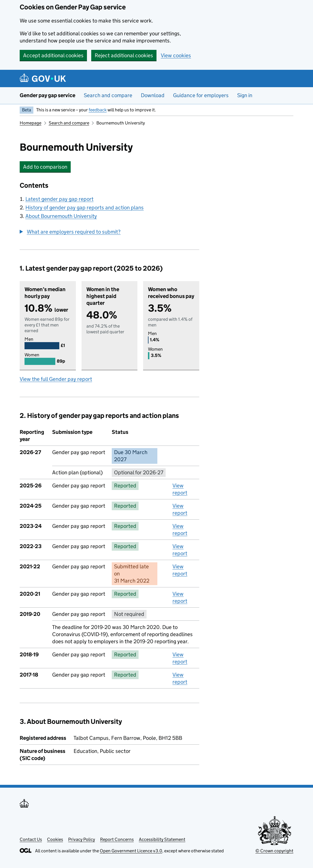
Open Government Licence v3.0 (131, 851)
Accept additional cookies (53, 55)
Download (153, 95)
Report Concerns (117, 839)
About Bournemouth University (61, 216)
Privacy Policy (82, 839)
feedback (98, 110)
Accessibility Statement (162, 839)
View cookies (176, 55)
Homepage (31, 123)
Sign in (245, 95)
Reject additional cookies (124, 55)
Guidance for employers (201, 95)
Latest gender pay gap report (59, 199)
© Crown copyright (274, 851)
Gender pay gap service (47, 95)
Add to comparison (47, 167)
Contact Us (31, 839)
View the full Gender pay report (56, 379)
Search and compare (108, 95)
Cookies (55, 839)
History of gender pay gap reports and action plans (85, 208)
